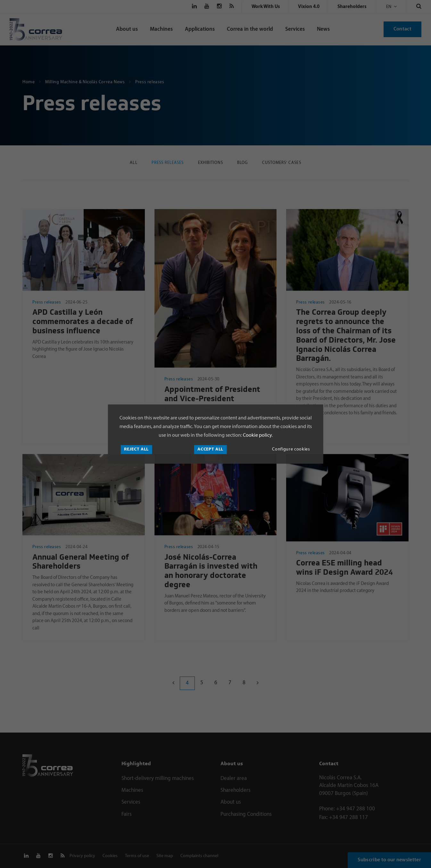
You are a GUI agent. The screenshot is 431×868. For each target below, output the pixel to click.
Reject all (136, 449)
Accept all (210, 449)
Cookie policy (257, 435)
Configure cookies (291, 449)
